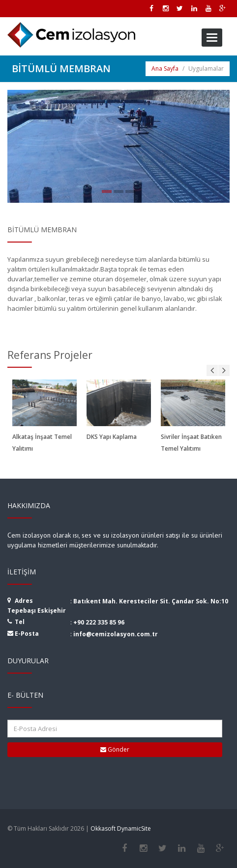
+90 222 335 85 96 (99, 622)
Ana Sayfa (165, 68)
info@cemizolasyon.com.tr (116, 634)
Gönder (115, 749)
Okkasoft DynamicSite (121, 828)
